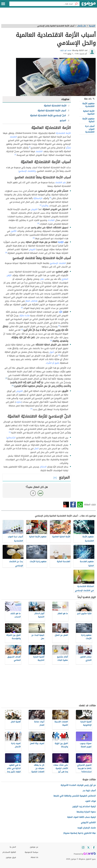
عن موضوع (34, 847)
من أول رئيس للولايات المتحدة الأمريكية (78, 785)
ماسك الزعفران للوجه (87, 828)
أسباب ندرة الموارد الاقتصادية (90, 129)
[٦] (22, 330)
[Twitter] (88, 847)
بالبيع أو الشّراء (53, 363)
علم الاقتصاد (60, 182)
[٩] (13, 386)
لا (33, 493)
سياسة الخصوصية (31, 852)
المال (36, 449)
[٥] (38, 223)
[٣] (50, 198)
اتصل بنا (13, 847)
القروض (34, 209)
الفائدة (51, 220)
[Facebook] (94, 847)
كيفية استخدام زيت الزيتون (84, 806)
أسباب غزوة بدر (89, 790)
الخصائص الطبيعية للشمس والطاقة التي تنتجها (75, 796)
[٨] (59, 355)
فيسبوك (73, 505)
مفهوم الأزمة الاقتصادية (88, 105)
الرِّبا (61, 312)
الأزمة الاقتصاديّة (63, 133)
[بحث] (76, 4)
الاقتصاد (13, 137)
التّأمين (14, 231)
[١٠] (10, 432)
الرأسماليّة (38, 198)
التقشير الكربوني (88, 822)
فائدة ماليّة (25, 316)
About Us (34, 857)
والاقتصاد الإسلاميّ (27, 171)
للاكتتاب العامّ (31, 301)
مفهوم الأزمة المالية (88, 120)
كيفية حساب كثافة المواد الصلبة (81, 817)
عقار (42, 279)
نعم (40, 493)
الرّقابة (61, 242)
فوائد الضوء (90, 801)
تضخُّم (68, 148)
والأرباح (45, 206)
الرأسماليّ (11, 438)
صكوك (19, 402)
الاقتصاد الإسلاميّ (58, 263)
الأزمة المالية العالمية (89, 112)
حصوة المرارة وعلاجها (86, 812)
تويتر (66, 505)
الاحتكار (43, 467)
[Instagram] (83, 847)
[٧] (51, 340)
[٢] (15, 155)
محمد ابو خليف (66, 50)
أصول (52, 352)
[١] (30, 147)
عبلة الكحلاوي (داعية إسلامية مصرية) (80, 833)
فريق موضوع (11, 857)
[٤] (41, 205)
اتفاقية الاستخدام (9, 852)
